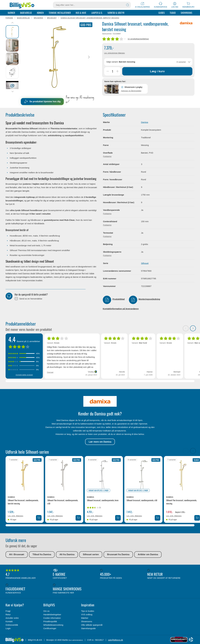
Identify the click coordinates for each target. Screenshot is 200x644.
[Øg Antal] (117, 71)
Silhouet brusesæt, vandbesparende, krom (103, 500)
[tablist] (12, 57)
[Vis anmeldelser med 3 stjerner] (24, 362)
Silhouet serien (91, 554)
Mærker (11, 13)
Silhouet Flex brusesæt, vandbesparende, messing (181, 502)
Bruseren (38, 18)
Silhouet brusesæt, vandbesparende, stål (142, 500)
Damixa (145, 122)
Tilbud (173, 13)
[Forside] (22, 5)
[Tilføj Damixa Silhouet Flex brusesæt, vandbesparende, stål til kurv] (78, 518)
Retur (8, 614)
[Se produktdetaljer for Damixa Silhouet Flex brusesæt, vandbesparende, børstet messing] (25, 475)
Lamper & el (97, 13)
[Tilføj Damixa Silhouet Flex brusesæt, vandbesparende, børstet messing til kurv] (39, 518)
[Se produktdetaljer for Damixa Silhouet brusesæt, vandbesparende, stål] (143, 475)
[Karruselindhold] (58, 57)
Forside (9, 18)
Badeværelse (26, 13)
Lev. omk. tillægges (15, 516)
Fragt (8, 611)
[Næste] (89, 57)
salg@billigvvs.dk (116, 640)
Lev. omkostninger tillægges (115, 53)
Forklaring (107, 156)
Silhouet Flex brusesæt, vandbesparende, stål (63, 502)
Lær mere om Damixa (100, 442)
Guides (162, 13)
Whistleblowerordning (53, 625)
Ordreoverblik (12, 625)
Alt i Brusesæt (17, 554)
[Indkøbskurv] (188, 5)
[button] (126, 89)
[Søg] (127, 5)
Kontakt (9, 621)
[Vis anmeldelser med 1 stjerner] (24, 370)
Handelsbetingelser (52, 614)
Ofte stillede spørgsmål (92, 625)
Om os (46, 611)
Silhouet (145, 263)
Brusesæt (52, 18)
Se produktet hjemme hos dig (42, 102)
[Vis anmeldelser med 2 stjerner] (24, 366)
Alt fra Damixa (67, 554)
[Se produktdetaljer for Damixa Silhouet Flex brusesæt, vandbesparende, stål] (64, 475)
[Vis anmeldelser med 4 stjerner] (24, 358)
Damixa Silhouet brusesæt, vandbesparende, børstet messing (90, 18)
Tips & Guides (88, 611)
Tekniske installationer (60, 13)
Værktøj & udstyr (116, 13)
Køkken (40, 13)
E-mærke (76, 574)
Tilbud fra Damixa (42, 554)
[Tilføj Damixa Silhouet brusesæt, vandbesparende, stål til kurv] (157, 518)
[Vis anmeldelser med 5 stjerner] (24, 354)
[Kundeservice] (161, 5)
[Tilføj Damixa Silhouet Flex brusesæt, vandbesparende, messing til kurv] (197, 518)
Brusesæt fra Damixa (118, 554)
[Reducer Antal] (108, 71)
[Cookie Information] (191, 640)
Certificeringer (50, 628)
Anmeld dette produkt (24, 375)
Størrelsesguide (88, 628)
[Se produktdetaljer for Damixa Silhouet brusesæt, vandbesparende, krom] (104, 475)
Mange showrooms (76, 589)
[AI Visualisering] (142, 5)
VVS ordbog (87, 614)
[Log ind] (175, 5)
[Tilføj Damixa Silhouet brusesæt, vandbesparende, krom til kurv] (118, 518)
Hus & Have (81, 13)
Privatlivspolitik (50, 621)
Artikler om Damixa (148, 554)
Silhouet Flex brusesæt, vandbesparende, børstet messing (23, 502)
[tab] (12, 32)
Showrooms (186, 13)
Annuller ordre (12, 618)
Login (8, 628)
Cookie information (52, 618)
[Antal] (112, 71)
